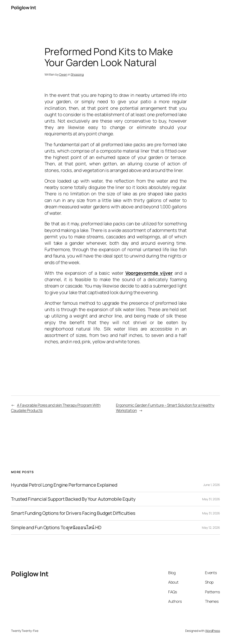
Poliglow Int (23, 7)
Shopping (77, 74)
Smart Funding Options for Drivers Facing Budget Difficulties (73, 513)
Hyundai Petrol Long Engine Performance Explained (64, 485)
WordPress (213, 631)
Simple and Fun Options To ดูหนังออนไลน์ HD (56, 527)
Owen (63, 74)
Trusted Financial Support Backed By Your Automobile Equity (73, 499)
